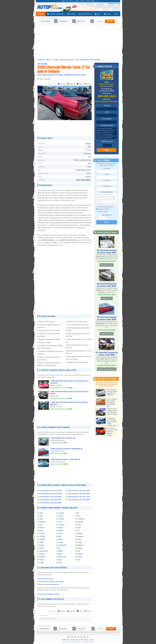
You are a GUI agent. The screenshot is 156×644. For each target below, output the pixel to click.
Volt (79, 560)
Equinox (61, 528)
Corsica (61, 516)
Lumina (61, 542)
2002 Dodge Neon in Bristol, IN (63, 438)
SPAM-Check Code (107, 142)
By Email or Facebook (103, 209)
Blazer (41, 531)
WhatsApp (72, 84)
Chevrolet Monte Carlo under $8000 (79, 500)
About (78, 640)
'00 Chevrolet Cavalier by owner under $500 (107, 251)
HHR (60, 536)
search (110, 21)
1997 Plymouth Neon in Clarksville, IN (66, 459)
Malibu (60, 551)
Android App (66, 640)
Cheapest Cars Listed (55, 14)
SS (78, 531)
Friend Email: (107, 186)
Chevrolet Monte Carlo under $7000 (79, 497)
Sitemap (73, 640)
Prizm (60, 563)
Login (118, 3)
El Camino (62, 525)
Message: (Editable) (107, 125)
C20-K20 (42, 536)
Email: (107, 112)
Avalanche (43, 522)
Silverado (80, 522)
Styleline (80, 533)
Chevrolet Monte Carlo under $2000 (50, 497)
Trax (79, 551)
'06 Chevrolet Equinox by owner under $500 (107, 284)
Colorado (61, 513)
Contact (92, 640)
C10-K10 (42, 533)
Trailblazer (80, 545)
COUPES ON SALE (106, 333)
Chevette (42, 557)
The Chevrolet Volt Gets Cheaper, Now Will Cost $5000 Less (112, 391)
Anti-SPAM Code (107, 215)
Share (113, 3)
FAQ (82, 640)
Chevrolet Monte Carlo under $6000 (79, 494)
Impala (60, 539)
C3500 (41, 542)
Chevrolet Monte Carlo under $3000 (50, 500)
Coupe (88, 144)
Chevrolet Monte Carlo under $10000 (51, 494)
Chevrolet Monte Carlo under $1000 (50, 491)
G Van (60, 533)
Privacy (86, 640)
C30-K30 (42, 539)
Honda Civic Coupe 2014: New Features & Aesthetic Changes (112, 428)
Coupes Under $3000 (83, 180)
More (116, 14)
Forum (107, 14)
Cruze (60, 522)
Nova (60, 560)
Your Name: (107, 169)
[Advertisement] (78, 42)
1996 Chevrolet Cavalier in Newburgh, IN (67, 449)
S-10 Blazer (81, 519)
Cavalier (42, 554)
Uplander (80, 554)
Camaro (42, 545)
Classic (42, 560)
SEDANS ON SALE (106, 265)
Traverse (80, 548)
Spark (79, 528)
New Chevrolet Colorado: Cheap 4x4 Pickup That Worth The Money (112, 410)
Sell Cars (71, 14)
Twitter (80, 84)
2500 (41, 516)
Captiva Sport (44, 551)
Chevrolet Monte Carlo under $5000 (79, 491)
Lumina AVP (62, 545)
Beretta (42, 528)
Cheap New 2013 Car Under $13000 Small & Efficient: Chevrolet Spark (112, 419)
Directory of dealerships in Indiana (49, 594)
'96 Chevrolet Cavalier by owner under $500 (107, 317)
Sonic (79, 525)
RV (78, 513)
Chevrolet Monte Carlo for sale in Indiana (51, 582)
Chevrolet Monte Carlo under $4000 (50, 503)
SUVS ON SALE (106, 298)
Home (41, 14)
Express (61, 531)
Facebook (63, 84)
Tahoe (79, 539)
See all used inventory (107, 86)
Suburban (80, 536)
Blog (98, 14)
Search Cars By (85, 14)
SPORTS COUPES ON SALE (106, 368)
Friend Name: (107, 180)
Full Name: (107, 106)
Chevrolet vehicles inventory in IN (49, 584)
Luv (59, 548)
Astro (41, 519)
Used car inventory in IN (45, 579)
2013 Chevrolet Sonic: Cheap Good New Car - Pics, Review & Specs (112, 400)
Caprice (42, 548)
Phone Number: (107, 119)
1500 (41, 513)
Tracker (80, 542)
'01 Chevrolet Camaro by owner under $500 (107, 352)
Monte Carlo (62, 557)
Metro (60, 554)
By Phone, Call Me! (102, 212)
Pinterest (89, 84)
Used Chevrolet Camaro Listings (107, 364)
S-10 (79, 516)
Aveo (41, 525)
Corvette (61, 519)
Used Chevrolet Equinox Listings (106, 294)
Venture (80, 557)
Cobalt (42, 563)
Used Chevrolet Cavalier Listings (107, 261)
